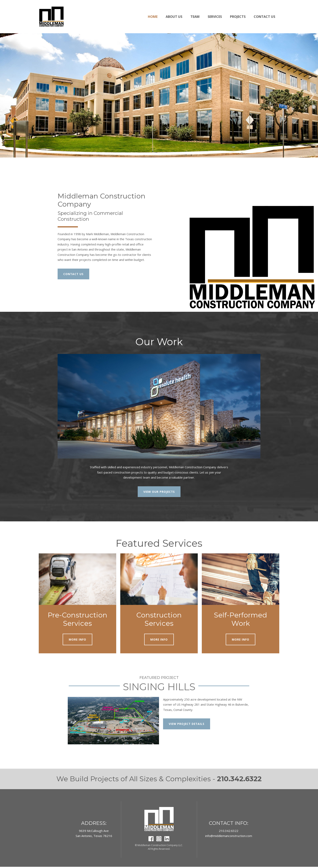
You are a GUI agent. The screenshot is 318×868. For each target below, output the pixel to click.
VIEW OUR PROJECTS (159, 492)
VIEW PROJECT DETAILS (188, 725)
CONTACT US (74, 274)
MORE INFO (78, 640)
